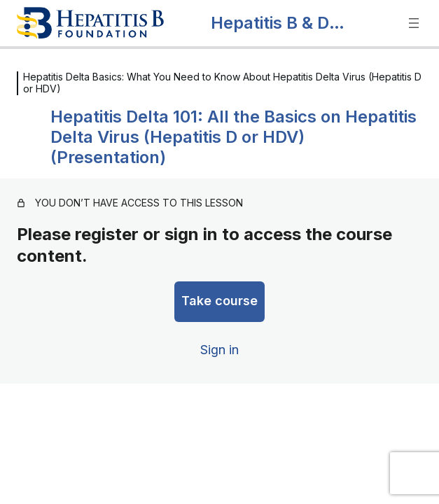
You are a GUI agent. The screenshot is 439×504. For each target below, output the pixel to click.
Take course (219, 301)
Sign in (219, 350)
